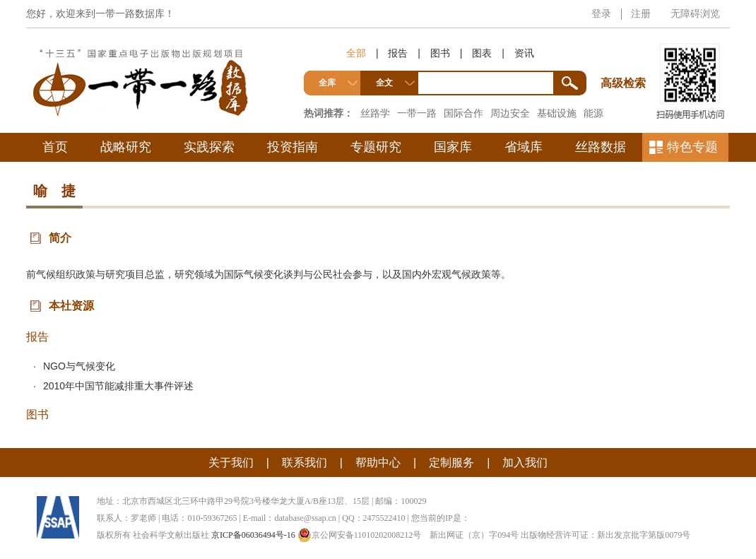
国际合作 (463, 113)
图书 (440, 53)
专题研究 (376, 147)
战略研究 (126, 147)
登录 (601, 13)
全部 (356, 53)
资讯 (524, 53)
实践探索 (209, 147)
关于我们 (231, 463)
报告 (398, 53)
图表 (482, 53)
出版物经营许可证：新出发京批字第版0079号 (606, 535)
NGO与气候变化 (79, 366)
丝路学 (375, 113)
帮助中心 (378, 463)
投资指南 (293, 147)
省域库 (524, 147)
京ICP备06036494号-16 (253, 535)
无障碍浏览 (695, 13)
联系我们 (305, 463)
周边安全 (510, 113)
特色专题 (692, 147)
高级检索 (625, 57)
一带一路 (417, 113)
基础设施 (557, 113)
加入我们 (525, 463)
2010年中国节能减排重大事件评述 (118, 386)
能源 (593, 113)
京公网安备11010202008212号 (360, 535)
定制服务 (451, 463)
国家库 (453, 147)
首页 (55, 147)
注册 (641, 13)
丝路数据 (601, 147)
